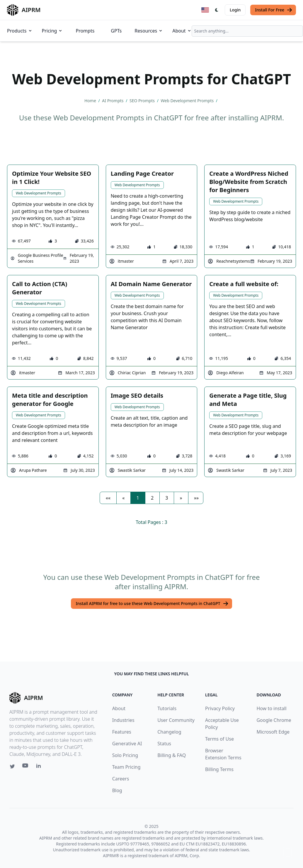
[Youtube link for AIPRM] (26, 767)
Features (122, 732)
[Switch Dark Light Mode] (217, 10)
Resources (149, 31)
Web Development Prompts (188, 101)
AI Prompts (113, 101)
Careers (121, 779)
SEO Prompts (143, 101)
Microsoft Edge (273, 732)
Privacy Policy (220, 708)
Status (164, 744)
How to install (271, 708)
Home (91, 101)
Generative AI (127, 744)
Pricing (52, 31)
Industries (123, 720)
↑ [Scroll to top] (288, 853)
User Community (176, 720)
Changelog (169, 732)
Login (235, 10)
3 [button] (167, 498)
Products (20, 31)
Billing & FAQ (172, 755)
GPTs (116, 31)
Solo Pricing (125, 755)
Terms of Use (219, 739)
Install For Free (274, 10)
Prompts (85, 31)
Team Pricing (126, 767)
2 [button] (152, 498)
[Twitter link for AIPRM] (12, 766)
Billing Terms (219, 769)
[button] (108, 498)
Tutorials (167, 708)
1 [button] (138, 498)
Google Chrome (274, 720)
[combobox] (247, 31)
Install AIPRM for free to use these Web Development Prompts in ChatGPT (152, 604)
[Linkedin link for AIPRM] (40, 767)
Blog (117, 790)
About (182, 31)
